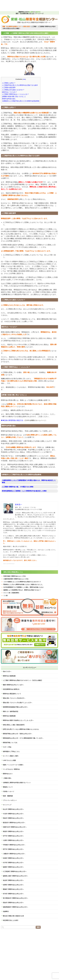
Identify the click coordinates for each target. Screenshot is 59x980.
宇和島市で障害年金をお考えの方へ (14, 845)
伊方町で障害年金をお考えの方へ (13, 894)
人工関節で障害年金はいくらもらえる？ (15, 94)
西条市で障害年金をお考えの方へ (13, 818)
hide (24, 79)
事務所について (8, 787)
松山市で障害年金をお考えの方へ (13, 809)
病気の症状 (27, 27)
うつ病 (5, 596)
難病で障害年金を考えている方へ (13, 685)
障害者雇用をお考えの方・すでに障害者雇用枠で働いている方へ (23, 738)
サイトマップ (7, 805)
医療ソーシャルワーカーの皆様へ (13, 765)
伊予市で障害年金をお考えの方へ (13, 836)
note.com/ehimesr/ (9, 564)
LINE (37, 6)
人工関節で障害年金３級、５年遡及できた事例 (18, 487)
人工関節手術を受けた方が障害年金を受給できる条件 (20, 85)
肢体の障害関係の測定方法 (14, 420)
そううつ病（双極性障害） (12, 593)
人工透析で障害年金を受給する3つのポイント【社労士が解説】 (23, 680)
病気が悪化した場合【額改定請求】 (14, 725)
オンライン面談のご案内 (11, 756)
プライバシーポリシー (10, 800)
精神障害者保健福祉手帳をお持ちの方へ (15, 707)
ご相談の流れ (7, 778)
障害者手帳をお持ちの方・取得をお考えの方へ (18, 734)
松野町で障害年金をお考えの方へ (13, 885)
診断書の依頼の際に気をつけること (14, 96)
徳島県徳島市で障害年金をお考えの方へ (15, 907)
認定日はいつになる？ (10, 92)
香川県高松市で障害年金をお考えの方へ (15, 898)
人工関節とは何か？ (9, 83)
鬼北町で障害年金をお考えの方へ (13, 880)
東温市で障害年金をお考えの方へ (13, 831)
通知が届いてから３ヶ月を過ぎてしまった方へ (18, 703)
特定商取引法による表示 (11, 920)
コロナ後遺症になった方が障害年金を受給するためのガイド (22, 582)
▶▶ (3, 420)
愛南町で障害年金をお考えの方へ (13, 889)
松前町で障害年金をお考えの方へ (13, 858)
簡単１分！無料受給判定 (11, 711)
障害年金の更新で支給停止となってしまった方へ (18, 720)
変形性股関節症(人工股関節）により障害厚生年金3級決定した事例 (24, 491)
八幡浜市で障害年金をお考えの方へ (14, 854)
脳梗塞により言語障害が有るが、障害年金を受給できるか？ (22, 590)
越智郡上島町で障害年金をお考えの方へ (15, 876)
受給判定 (22, 6)
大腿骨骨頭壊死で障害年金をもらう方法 (16, 579)
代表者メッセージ (9, 791)
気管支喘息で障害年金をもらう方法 (14, 576)
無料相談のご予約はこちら (11, 751)
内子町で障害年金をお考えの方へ (13, 863)
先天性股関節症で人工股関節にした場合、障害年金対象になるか (24, 587)
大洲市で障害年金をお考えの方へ (13, 840)
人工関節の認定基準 (9, 87)
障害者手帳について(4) (10, 743)
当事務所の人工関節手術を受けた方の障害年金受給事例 (21, 101)
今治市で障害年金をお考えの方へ (13, 814)
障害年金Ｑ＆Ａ (8, 774)
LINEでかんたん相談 (9, 760)
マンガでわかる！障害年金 (11, 769)
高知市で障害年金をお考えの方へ (13, 903)
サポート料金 (7, 747)
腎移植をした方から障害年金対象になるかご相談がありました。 (24, 584)
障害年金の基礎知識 (9, 676)
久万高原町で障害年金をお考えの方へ (15, 871)
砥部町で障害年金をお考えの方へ (13, 867)
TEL (7, 6)
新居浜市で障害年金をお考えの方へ (14, 823)
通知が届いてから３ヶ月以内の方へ (14, 698)
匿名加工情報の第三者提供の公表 (13, 916)
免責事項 (6, 911)
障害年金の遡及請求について (12, 694)
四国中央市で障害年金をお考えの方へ (15, 827)
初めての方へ (7, 671)
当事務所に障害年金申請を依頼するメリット (17, 783)
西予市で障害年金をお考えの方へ (13, 849)
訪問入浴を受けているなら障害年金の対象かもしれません (21, 729)
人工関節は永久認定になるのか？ (13, 90)
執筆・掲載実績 (8, 796)
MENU (52, 6)
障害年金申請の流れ (9, 99)
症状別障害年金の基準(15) (11, 689)
